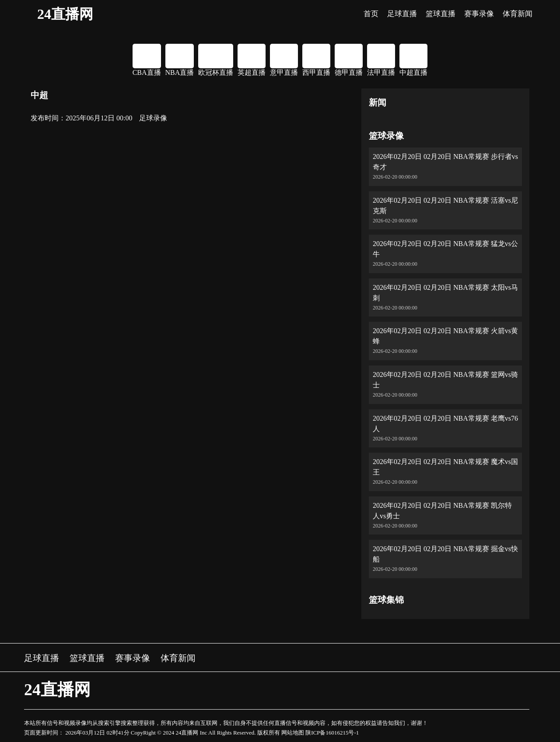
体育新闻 (178, 658)
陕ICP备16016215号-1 (332, 733)
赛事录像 (133, 658)
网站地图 (293, 733)
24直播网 (65, 14)
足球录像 (153, 118)
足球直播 (42, 658)
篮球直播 (87, 658)
